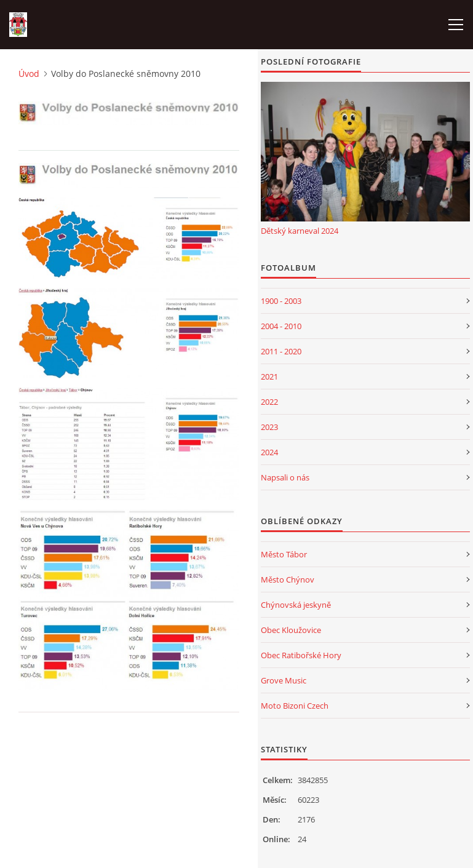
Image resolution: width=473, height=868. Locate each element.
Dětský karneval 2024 (300, 231)
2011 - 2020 (281, 351)
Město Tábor (284, 554)
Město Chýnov (288, 579)
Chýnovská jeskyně (296, 605)
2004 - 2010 (281, 326)
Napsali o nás (285, 477)
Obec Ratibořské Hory (301, 655)
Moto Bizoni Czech (295, 706)
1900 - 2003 (281, 301)
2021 (269, 376)
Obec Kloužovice (291, 630)
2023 (269, 427)
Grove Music (284, 680)
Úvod (29, 74)
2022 (269, 402)
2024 (269, 452)
